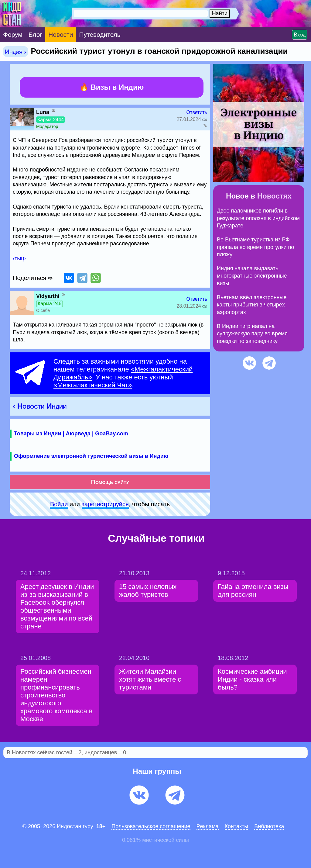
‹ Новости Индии (40, 406)
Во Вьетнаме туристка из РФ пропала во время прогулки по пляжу (255, 247)
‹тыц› (19, 258)
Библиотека (269, 826)
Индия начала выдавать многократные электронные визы (252, 276)
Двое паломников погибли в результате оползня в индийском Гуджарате (258, 218)
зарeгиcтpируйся (105, 504)
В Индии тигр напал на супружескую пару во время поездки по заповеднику (252, 334)
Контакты (237, 826)
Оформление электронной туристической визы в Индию (91, 456)
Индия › (15, 52)
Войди (59, 504)
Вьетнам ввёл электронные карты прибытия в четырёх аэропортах (252, 305)
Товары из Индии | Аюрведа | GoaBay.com (71, 434)
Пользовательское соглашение (151, 826)
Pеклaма (208, 826)
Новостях (274, 196)
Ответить (197, 112)
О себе (43, 310)
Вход (300, 35)
